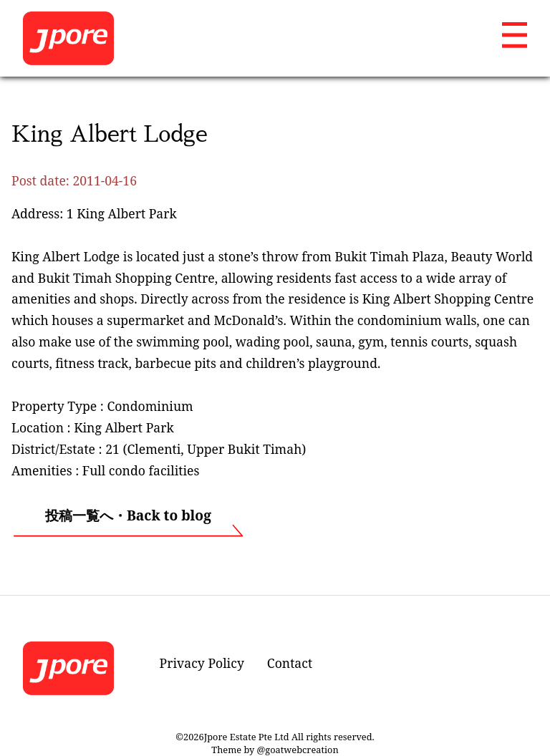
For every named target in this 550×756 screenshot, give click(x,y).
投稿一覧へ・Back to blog (128, 515)
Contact (290, 663)
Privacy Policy (202, 663)
